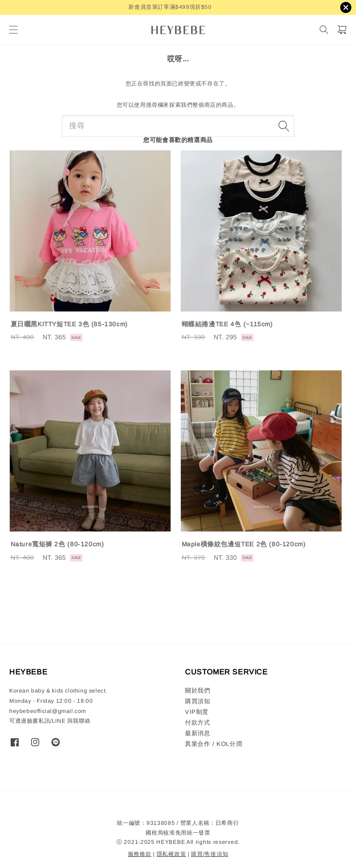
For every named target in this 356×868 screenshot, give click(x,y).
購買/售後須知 (210, 854)
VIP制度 (197, 712)
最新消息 (197, 733)
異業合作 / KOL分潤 (213, 744)
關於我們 (197, 690)
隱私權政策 (172, 854)
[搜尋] (324, 30)
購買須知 (197, 701)
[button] (13, 30)
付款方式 (197, 722)
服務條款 (140, 854)
